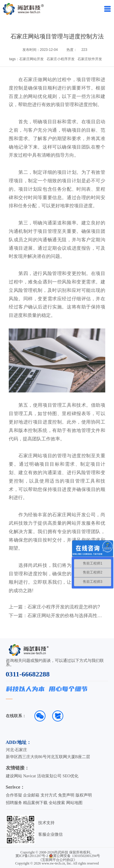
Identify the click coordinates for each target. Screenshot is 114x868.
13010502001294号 (86, 856)
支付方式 (49, 795)
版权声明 (84, 795)
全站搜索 (57, 803)
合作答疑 (14, 795)
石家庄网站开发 (31, 59)
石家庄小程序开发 (61, 59)
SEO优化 (71, 776)
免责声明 (66, 795)
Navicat (29, 776)
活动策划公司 (49, 776)
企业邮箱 (31, 795)
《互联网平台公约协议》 (58, 860)
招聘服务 (14, 803)
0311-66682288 (28, 674)
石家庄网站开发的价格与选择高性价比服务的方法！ (65, 616)
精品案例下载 (35, 803)
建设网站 (14, 776)
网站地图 (74, 803)
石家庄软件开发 (90, 59)
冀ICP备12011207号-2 (32, 856)
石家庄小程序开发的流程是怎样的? (64, 607)
